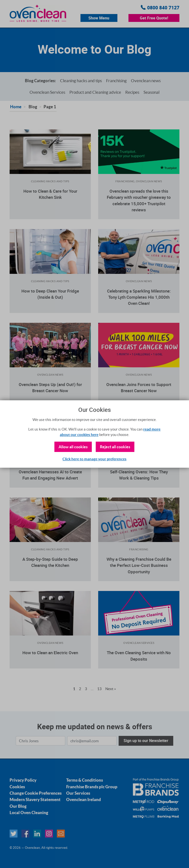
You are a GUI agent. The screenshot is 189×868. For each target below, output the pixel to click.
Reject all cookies (115, 447)
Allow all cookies (73, 447)
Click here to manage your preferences (94, 459)
